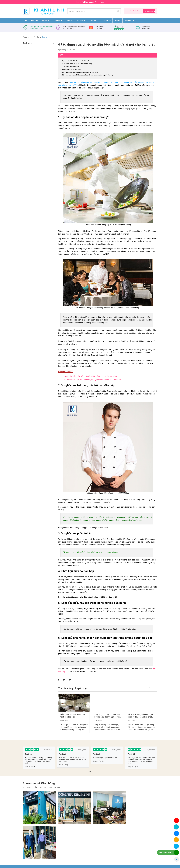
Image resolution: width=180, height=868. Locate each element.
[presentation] (149, 688)
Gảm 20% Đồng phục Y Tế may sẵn (90, 2)
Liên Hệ (70, 848)
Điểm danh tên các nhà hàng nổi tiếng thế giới (72, 716)
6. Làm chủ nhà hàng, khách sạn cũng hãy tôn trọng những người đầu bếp (87, 75)
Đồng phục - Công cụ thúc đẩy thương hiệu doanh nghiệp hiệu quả (107, 716)
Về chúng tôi (72, 846)
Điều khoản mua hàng (101, 843)
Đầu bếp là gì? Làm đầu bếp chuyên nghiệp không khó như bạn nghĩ (92, 380)
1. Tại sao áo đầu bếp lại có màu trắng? (75, 61)
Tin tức (36, 37)
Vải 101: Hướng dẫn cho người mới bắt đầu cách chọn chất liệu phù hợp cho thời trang (141, 716)
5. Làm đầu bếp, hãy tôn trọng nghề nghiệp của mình (79, 72)
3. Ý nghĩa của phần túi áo (70, 67)
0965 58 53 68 (37, 858)
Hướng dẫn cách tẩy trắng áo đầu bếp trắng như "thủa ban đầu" (90, 376)
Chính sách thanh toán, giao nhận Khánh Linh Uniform (102, 854)
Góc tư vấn (46, 37)
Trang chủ (27, 37)
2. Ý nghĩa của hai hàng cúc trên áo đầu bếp (76, 64)
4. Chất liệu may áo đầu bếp (71, 69)
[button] (90, 772)
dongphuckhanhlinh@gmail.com (40, 861)
